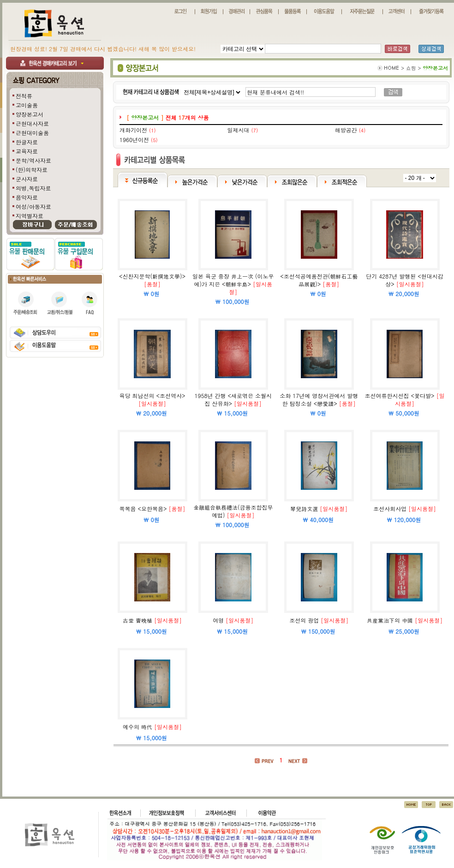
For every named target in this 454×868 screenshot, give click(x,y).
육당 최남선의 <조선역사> (152, 395)
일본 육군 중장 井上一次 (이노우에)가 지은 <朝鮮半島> (233, 280)
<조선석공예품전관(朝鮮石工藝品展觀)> (319, 280)
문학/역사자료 (33, 160)
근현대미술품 (32, 133)
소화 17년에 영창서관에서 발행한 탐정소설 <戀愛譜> (319, 399)
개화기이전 (133, 130)
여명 (218, 620)
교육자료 (27, 151)
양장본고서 (30, 114)
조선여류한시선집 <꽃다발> (400, 395)
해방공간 (346, 130)
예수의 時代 (137, 727)
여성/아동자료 (33, 206)
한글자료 (27, 142)
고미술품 (27, 105)
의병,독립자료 (33, 188)
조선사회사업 (390, 508)
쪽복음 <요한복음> (143, 508)
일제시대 (238, 130)
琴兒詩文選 (304, 508)
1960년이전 (134, 140)
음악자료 (27, 197)
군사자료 (27, 179)
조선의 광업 (304, 620)
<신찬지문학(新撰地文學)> (152, 276)
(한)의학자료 (32, 169)
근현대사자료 (32, 123)
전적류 (24, 96)
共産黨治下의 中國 (390, 620)
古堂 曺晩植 (137, 620)
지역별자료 (30, 216)
